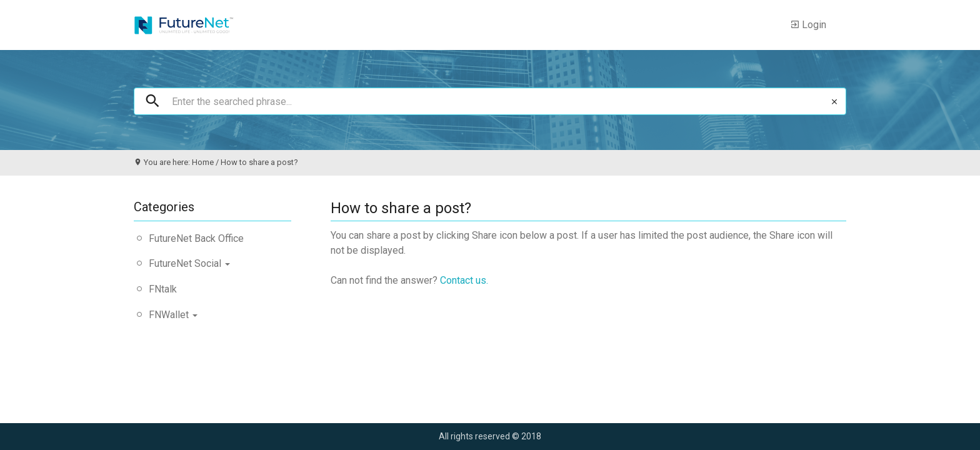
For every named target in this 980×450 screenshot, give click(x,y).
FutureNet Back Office (196, 238)
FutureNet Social (189, 263)
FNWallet (173, 315)
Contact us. (464, 280)
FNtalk (163, 289)
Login (808, 25)
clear (834, 102)
